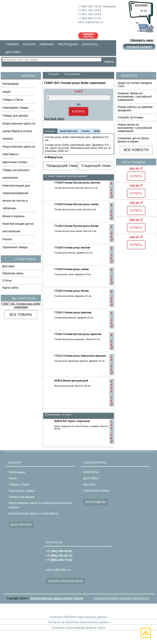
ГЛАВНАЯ (12, 44)
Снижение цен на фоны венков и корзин (133, 140)
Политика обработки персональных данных (78, 617)
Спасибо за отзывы (130, 117)
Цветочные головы (15, 162)
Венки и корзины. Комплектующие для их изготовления (18, 224)
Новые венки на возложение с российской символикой (135, 128)
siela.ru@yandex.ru (58, 570)
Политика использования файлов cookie (78, 628)
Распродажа (11, 84)
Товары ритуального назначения (16, 174)
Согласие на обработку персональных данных (78, 622)
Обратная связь (13, 273)
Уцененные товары (15, 247)
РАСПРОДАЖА (68, 44)
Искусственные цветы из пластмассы (19, 150)
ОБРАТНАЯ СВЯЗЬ (96, 491)
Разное (7, 239)
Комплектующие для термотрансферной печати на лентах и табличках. (16, 197)
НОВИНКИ (47, 44)
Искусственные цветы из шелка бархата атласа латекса (19, 131)
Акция (6, 92)
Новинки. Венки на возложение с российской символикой (135, 97)
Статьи (7, 280)
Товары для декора (15, 116)
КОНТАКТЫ (90, 44)
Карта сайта (10, 288)
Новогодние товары (16, 108)
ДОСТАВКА (13, 52)
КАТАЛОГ (29, 44)
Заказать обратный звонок (66, 581)
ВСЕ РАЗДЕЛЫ (96, 502)
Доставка (8, 266)
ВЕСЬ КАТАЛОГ (21, 525)
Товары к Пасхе (13, 100)
